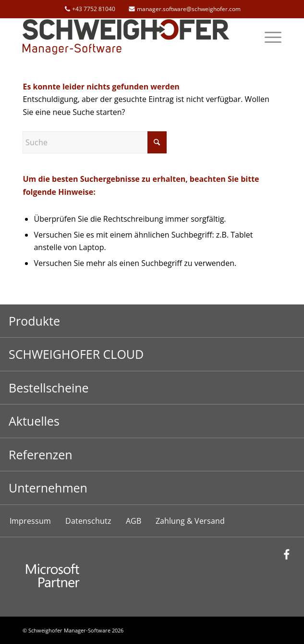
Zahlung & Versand (190, 521)
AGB (134, 521)
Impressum (30, 521)
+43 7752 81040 (94, 9)
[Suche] (95, 142)
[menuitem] (268, 37)
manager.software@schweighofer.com (189, 9)
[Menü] (268, 37)
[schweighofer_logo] (126, 37)
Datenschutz (88, 521)
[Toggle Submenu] (152, 321)
